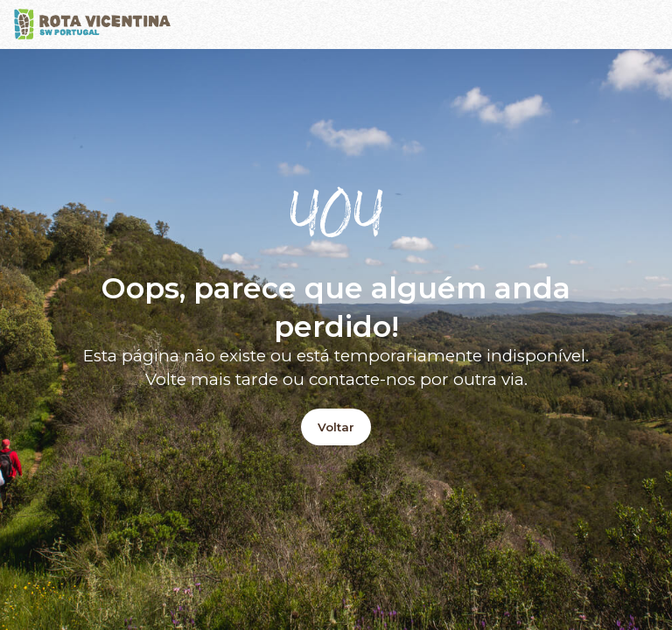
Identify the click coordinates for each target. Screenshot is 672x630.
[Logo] (93, 24)
